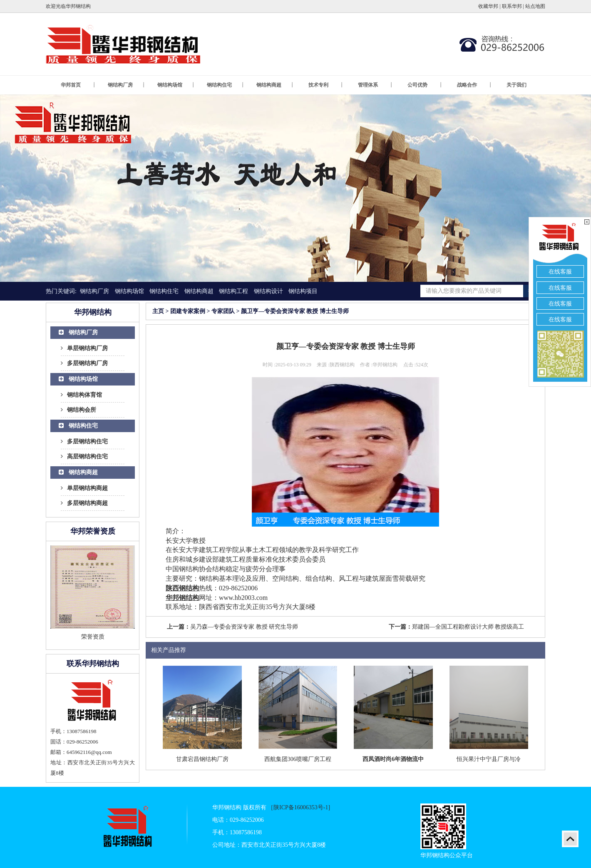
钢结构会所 (78, 410)
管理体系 (375, 85)
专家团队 (223, 311)
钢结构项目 (303, 291)
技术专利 (326, 85)
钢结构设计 (268, 291)
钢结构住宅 (226, 85)
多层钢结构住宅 (84, 441)
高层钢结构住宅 (84, 456)
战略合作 (474, 85)
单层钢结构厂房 (84, 348)
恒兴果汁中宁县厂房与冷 (489, 759)
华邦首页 (78, 85)
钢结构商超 (275, 85)
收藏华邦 (488, 6)
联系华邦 (512, 6)
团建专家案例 (188, 311)
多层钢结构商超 (84, 503)
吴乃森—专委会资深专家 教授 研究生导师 (244, 627)
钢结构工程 (233, 291)
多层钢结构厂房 (84, 363)
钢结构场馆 (176, 85)
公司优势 (425, 85)
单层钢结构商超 (84, 488)
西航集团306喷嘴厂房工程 (298, 759)
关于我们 (517, 85)
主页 (158, 311)
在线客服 (560, 272)
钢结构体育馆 (81, 395)
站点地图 (535, 6)
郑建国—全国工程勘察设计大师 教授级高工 (468, 627)
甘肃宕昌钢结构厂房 (202, 759)
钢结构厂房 (127, 85)
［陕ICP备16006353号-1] (299, 807)
